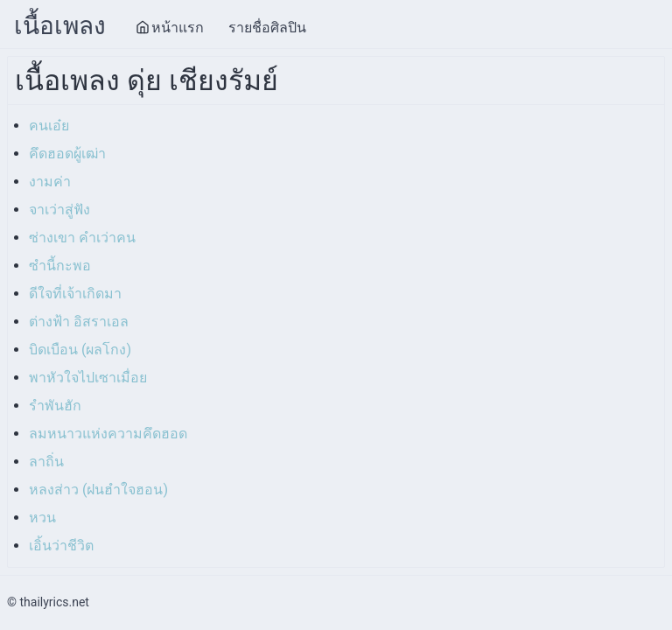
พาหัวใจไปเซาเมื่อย (88, 378)
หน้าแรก (170, 28)
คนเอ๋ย (49, 126)
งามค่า (50, 182)
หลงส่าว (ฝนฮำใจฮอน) (98, 490)
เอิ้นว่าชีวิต (61, 546)
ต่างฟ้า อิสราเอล (79, 322)
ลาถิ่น (46, 462)
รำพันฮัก (55, 406)
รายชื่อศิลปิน (267, 28)
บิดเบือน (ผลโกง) (80, 350)
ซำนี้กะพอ (60, 266)
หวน (42, 518)
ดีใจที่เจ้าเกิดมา (75, 294)
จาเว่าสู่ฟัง (59, 210)
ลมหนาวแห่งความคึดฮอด (108, 434)
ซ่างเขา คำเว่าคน (82, 238)
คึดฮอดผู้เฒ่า (67, 154)
